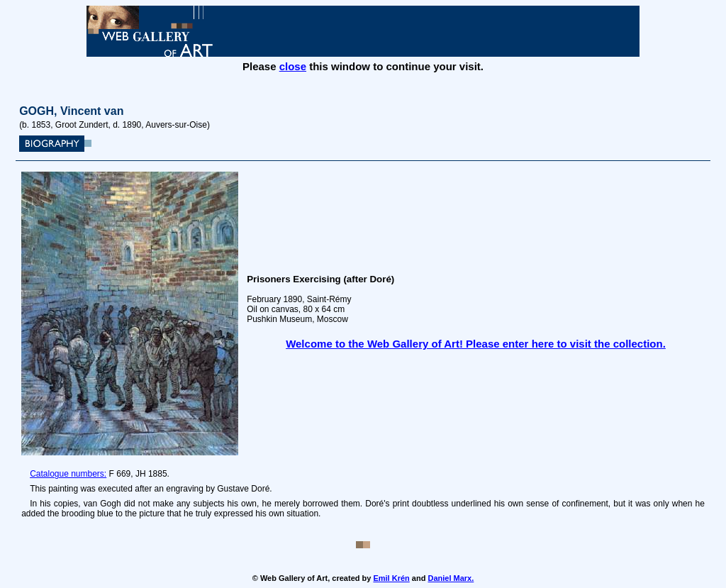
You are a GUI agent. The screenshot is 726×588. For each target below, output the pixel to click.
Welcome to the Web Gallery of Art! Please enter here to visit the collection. (476, 344)
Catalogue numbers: (68, 474)
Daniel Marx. (451, 578)
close (293, 66)
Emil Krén (391, 578)
